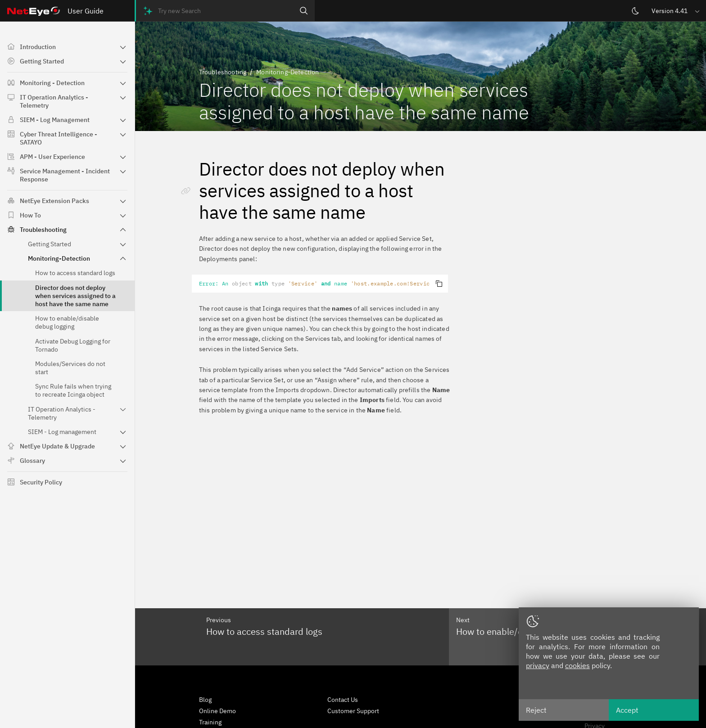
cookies (577, 665)
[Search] (304, 11)
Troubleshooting (43, 230)
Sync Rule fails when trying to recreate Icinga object (73, 390)
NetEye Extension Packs (54, 201)
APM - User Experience (52, 157)
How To (30, 215)
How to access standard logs (75, 273)
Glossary (32, 461)
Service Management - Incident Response (65, 175)
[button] (676, 11)
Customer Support (353, 711)
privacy (538, 665)
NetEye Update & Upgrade (57, 446)
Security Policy (41, 482)
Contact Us (343, 700)
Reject (536, 710)
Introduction (38, 47)
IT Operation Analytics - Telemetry (54, 101)
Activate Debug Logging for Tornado (73, 345)
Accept (627, 710)
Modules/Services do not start (70, 368)
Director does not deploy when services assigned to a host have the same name (75, 296)
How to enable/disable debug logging (67, 322)
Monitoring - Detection (52, 83)
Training (210, 722)
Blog (205, 700)
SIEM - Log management (62, 432)
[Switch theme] (635, 11)
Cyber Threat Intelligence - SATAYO (59, 138)
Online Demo (217, 711)
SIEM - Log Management (55, 120)
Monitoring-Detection (59, 258)
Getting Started (42, 61)
